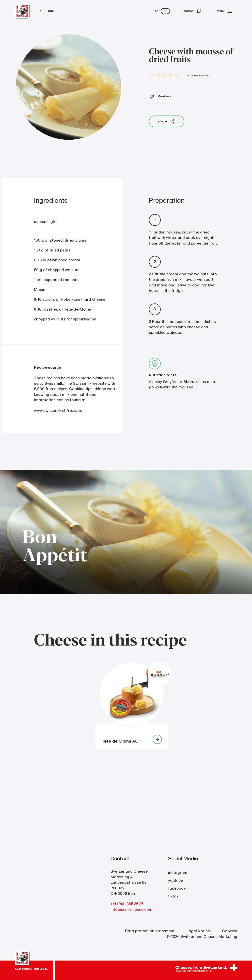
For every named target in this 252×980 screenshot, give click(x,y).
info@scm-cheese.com (131, 910)
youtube (175, 880)
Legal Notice (198, 931)
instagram (178, 873)
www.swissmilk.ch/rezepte (58, 411)
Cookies (230, 931)
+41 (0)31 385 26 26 (127, 904)
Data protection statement (150, 931)
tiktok (173, 896)
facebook (177, 888)
